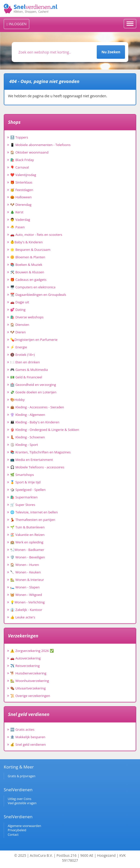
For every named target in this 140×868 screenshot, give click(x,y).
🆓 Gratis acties (22, 729)
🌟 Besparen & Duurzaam (30, 250)
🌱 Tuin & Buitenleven (27, 527)
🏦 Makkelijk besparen (28, 737)
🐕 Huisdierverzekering (28, 673)
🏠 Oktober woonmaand (29, 152)
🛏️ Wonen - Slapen (25, 587)
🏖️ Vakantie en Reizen (27, 535)
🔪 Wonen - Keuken (25, 572)
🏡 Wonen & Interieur (27, 580)
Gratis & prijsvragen (22, 776)
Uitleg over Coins (19, 799)
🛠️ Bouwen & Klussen (27, 272)
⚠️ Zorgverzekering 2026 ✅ (32, 651)
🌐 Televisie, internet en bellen (34, 512)
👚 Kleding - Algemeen (28, 415)
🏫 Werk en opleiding (27, 542)
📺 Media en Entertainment (32, 460)
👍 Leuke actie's (23, 617)
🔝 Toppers (19, 137)
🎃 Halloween (21, 197)
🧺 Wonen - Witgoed (26, 595)
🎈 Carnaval (20, 167)
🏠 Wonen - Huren (25, 565)
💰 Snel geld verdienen (28, 744)
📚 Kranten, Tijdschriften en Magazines (40, 452)
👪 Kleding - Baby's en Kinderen (35, 422)
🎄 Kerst (17, 212)
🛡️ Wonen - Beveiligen (28, 557)
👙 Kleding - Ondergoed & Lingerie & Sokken (45, 430)
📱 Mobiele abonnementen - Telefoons (40, 145)
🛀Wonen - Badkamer (27, 550)
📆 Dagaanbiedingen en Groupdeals (38, 295)
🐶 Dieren (18, 332)
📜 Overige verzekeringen (30, 696)
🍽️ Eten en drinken (25, 362)
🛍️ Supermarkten (24, 497)
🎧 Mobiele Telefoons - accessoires (37, 467)
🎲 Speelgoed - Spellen (28, 490)
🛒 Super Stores (23, 505)
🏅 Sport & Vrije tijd (25, 482)
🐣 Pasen (17, 227)
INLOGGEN (16, 24)
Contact (13, 835)
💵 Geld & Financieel (26, 377)
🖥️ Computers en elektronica (33, 287)
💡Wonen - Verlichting (27, 602)
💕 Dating (18, 310)
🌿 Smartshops (22, 475)
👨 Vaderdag (20, 220)
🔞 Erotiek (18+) (22, 355)
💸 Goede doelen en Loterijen (33, 392)
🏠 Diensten (20, 325)
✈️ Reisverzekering (25, 666)
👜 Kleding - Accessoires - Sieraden (37, 407)
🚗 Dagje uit (20, 302)
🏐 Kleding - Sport (24, 445)
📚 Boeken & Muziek (26, 265)
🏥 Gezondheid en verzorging (33, 385)
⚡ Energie (19, 347)
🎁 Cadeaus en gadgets (28, 280)
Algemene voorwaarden (24, 826)
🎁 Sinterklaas (21, 182)
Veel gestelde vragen (22, 803)
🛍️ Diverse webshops (27, 317)
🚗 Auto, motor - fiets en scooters (36, 235)
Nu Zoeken (111, 52)
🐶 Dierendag (21, 205)
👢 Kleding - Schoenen (28, 437)
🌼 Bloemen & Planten (28, 257)
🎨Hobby (17, 400)
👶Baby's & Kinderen (26, 242)
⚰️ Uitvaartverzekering (28, 688)
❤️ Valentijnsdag (23, 175)
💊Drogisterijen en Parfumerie (34, 340)
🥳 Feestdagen (22, 190)
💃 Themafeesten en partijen (33, 520)
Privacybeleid (17, 830)
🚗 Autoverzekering (25, 658)
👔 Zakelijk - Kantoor (26, 610)
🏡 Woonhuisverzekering (30, 681)
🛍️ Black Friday (22, 160)
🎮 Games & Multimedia (29, 370)
